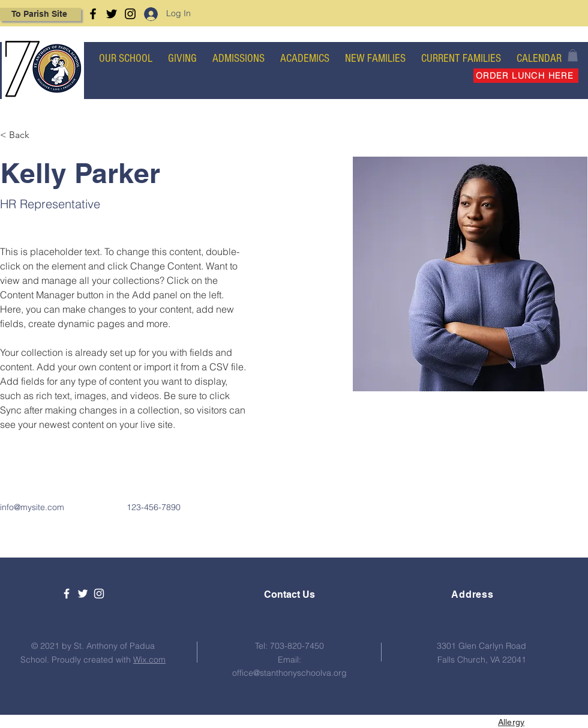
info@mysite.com (32, 507)
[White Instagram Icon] (99, 594)
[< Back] (23, 135)
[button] (573, 55)
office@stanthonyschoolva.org (289, 673)
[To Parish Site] (40, 14)
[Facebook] (93, 14)
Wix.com (149, 660)
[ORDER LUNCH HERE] (526, 76)
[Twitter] (112, 14)
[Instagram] (130, 14)
